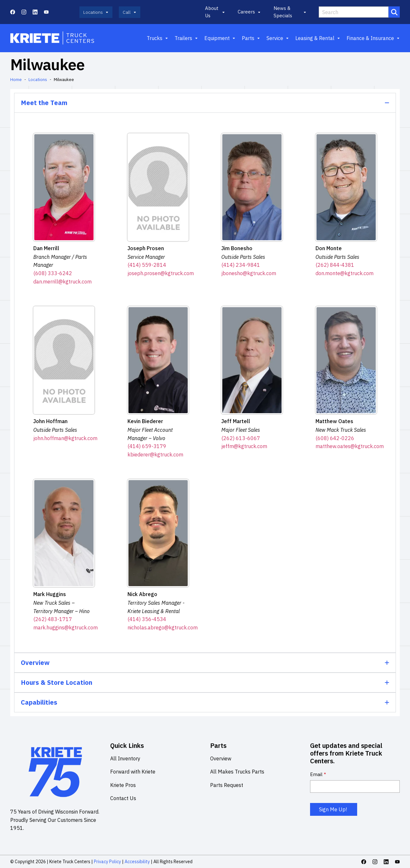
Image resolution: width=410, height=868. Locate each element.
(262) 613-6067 (241, 438)
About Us (215, 12)
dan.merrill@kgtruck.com (62, 282)
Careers (249, 12)
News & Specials (290, 12)
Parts (251, 38)
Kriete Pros (123, 785)
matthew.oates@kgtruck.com (350, 446)
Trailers (186, 38)
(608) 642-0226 (335, 438)
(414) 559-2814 (147, 265)
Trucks (157, 38)
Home (16, 80)
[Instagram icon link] (24, 12)
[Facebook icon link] (13, 12)
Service (278, 38)
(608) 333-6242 (53, 273)
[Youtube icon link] (46, 12)
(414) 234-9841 (241, 265)
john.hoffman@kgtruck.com (65, 438)
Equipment (220, 38)
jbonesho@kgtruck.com (249, 273)
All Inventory (125, 758)
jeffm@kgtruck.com (244, 446)
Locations (38, 80)
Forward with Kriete (133, 772)
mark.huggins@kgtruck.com (66, 627)
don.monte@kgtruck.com (344, 273)
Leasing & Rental (318, 38)
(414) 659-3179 (147, 446)
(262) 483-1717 (53, 619)
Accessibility (137, 862)
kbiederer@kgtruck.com (155, 454)
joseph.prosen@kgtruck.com (161, 273)
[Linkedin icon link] (35, 12)
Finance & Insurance (373, 38)
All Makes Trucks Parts (237, 772)
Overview (221, 758)
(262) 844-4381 (335, 265)
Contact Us (123, 798)
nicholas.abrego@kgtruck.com (163, 627)
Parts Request (227, 785)
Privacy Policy (107, 862)
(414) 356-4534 (147, 619)
